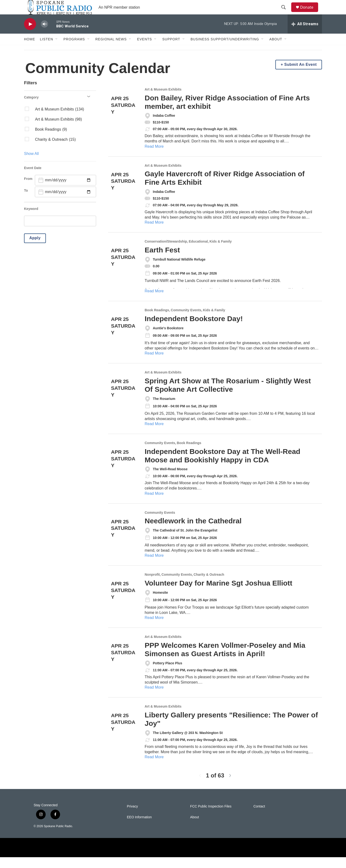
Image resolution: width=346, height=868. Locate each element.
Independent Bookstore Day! (194, 329)
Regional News (111, 50)
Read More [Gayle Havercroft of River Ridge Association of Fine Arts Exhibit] (154, 233)
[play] (30, 35)
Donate (310, 13)
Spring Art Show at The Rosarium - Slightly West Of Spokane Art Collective (228, 396)
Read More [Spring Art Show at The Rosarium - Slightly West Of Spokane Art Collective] (154, 435)
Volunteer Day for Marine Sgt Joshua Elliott (219, 594)
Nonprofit (152, 585)
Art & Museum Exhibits (163, 100)
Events (144, 50)
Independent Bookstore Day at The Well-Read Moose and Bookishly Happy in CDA (222, 466)
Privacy (132, 817)
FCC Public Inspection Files (211, 817)
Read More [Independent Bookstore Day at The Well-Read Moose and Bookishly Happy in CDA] (154, 504)
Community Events (186, 321)
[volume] (44, 35)
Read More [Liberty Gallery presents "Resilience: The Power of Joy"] (154, 768)
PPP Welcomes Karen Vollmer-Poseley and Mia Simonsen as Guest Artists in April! (225, 660)
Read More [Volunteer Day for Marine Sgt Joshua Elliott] (154, 628)
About (276, 50)
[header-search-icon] (286, 13)
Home (30, 50)
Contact (259, 817)
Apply (35, 249)
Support (171, 50)
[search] (60, 232)
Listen (46, 50)
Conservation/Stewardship (166, 252)
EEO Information (139, 828)
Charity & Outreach (209, 585)
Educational (198, 252)
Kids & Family (221, 252)
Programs (74, 50)
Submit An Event (300, 75)
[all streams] (305, 35)
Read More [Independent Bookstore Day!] (154, 364)
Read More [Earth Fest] (154, 302)
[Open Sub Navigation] (57, 50)
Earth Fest (162, 261)
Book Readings (157, 321)
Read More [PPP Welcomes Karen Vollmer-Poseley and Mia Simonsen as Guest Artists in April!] (154, 698)
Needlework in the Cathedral (193, 532)
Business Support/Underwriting (225, 50)
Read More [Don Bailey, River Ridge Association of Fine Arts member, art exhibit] (154, 157)
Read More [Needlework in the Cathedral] (154, 566)
